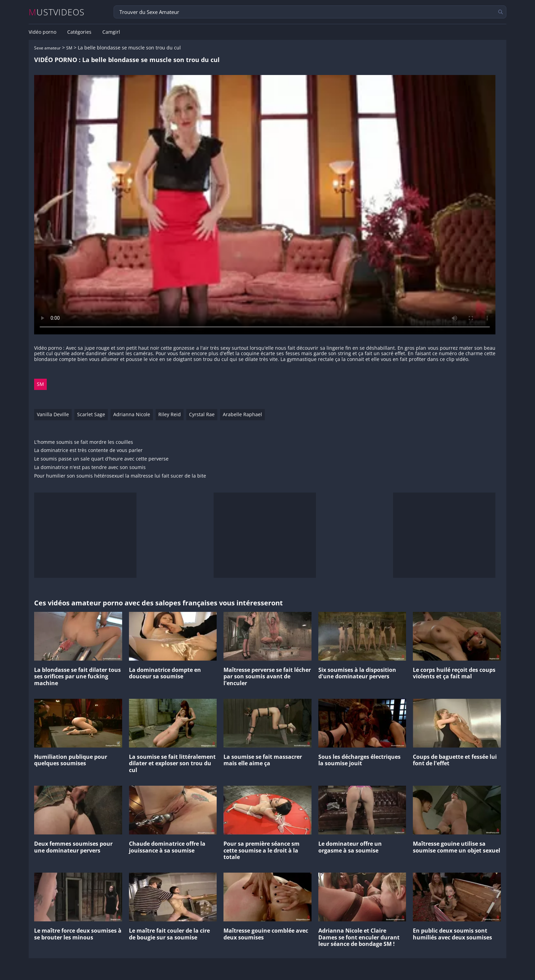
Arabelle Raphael (242, 414)
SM (69, 48)
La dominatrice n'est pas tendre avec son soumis (90, 468)
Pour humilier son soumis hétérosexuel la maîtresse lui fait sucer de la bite (120, 476)
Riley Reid (170, 414)
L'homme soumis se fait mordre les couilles (84, 442)
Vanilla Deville (53, 414)
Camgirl (111, 32)
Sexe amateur (47, 48)
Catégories (79, 32)
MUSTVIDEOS (57, 12)
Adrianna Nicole (132, 414)
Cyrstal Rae (202, 414)
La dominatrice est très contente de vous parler (88, 450)
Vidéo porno (42, 32)
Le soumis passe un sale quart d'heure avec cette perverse (101, 459)
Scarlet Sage (91, 414)
